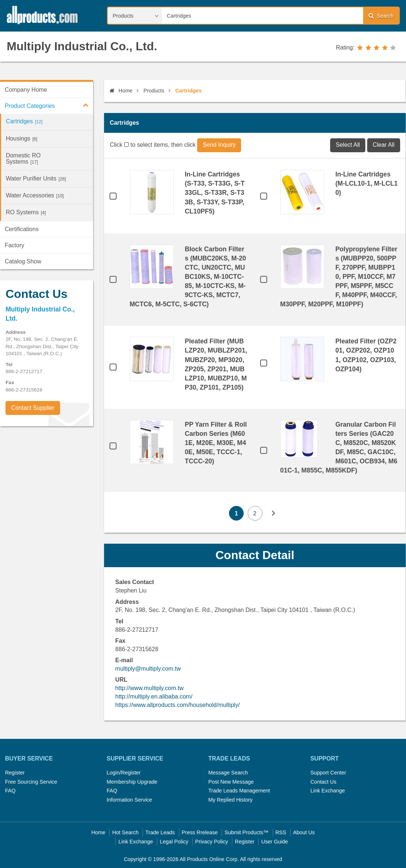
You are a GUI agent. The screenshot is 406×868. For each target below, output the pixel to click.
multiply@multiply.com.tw (148, 669)
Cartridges (24, 121)
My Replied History (230, 800)
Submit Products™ (247, 832)
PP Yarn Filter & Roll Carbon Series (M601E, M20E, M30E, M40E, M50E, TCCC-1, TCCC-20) (216, 443)
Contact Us (323, 782)
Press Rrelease (200, 832)
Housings (22, 138)
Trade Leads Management (239, 791)
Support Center (328, 773)
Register (15, 773)
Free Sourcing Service (31, 782)
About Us (304, 832)
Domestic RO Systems (23, 158)
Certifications (22, 229)
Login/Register (124, 773)
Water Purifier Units (36, 178)
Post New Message (231, 782)
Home (121, 91)
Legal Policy (174, 842)
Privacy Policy (212, 842)
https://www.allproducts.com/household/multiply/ (178, 705)
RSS (281, 832)
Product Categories (49, 105)
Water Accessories (35, 195)
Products (154, 91)
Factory (14, 245)
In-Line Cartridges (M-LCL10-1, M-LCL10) (366, 183)
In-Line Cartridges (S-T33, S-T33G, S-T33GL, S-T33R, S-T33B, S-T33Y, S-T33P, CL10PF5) (215, 193)
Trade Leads (160, 832)
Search (381, 16)
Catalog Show (23, 261)
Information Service (129, 800)
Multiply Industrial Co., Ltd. (82, 46)
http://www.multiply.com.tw (150, 688)
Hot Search (125, 832)
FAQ (10, 791)
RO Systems (26, 212)
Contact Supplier (33, 408)
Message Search (228, 773)
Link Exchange (328, 791)
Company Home (26, 90)
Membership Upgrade (132, 782)
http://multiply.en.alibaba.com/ (154, 696)
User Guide (275, 842)
